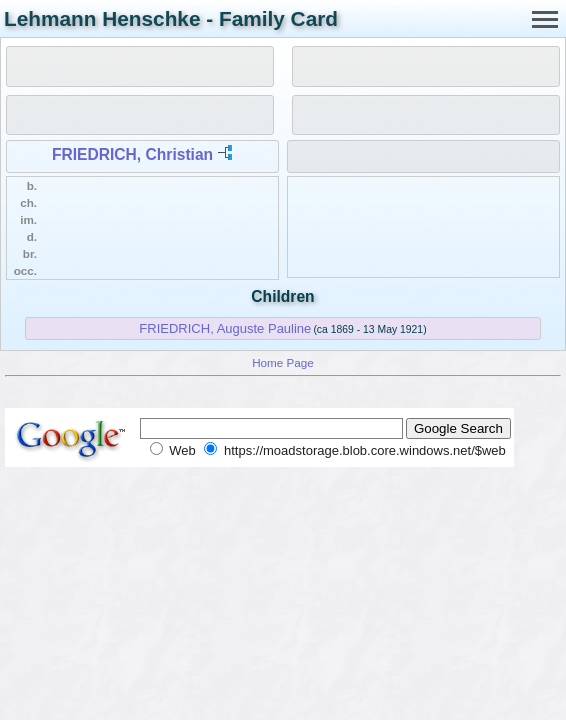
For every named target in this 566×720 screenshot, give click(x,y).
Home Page (283, 362)
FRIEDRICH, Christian (132, 154)
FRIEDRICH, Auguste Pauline (225, 328)
